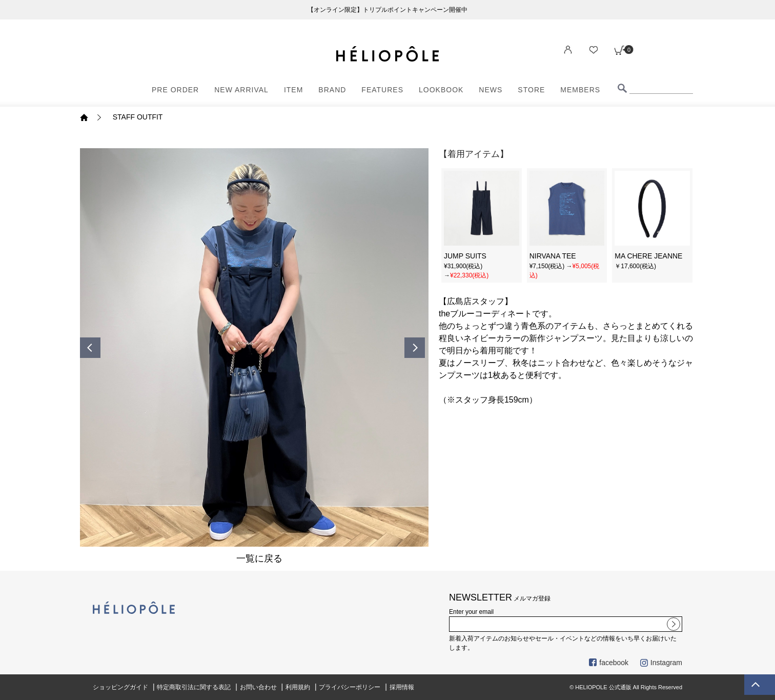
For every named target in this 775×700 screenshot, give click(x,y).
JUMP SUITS (465, 256)
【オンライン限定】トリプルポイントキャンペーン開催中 (387, 10)
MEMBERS (580, 90)
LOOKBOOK (441, 90)
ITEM (293, 90)
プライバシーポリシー (350, 687)
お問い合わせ (258, 687)
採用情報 (402, 687)
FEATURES (382, 90)
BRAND (332, 90)
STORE (531, 90)
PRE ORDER (175, 90)
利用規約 (298, 687)
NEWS (491, 90)
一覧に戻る (259, 558)
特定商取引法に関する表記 (194, 687)
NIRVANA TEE (553, 256)
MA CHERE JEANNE (648, 256)
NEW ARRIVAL (241, 90)
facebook (609, 663)
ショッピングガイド (120, 687)
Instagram (661, 663)
